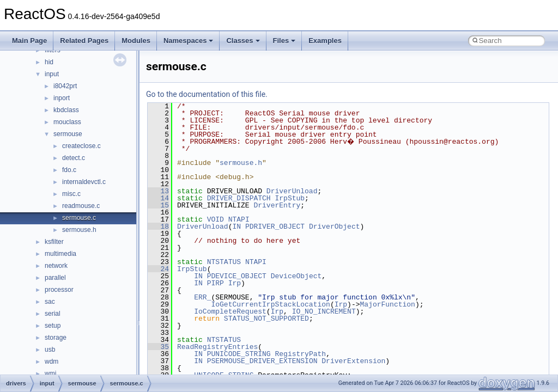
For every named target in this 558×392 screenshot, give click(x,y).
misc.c (71, 194)
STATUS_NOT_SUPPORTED (266, 318)
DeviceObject (296, 276)
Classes (243, 41)
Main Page (29, 41)
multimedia (60, 254)
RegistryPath (300, 354)
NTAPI (239, 219)
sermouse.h (79, 230)
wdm (51, 362)
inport (62, 98)
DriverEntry (277, 205)
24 (158, 269)
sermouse (68, 134)
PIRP (216, 283)
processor (59, 290)
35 (158, 347)
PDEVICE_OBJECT (237, 276)
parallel (55, 278)
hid (49, 62)
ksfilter (54, 242)
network (56, 266)
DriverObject (335, 226)
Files (284, 41)
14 (158, 198)
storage (56, 338)
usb (50, 350)
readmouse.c (81, 206)
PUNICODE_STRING (239, 354)
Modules (136, 41)
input (52, 74)
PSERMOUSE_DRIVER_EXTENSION (262, 361)
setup (53, 326)
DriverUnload (292, 191)
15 (158, 205)
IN (236, 226)
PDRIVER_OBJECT (275, 226)
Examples (325, 41)
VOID (216, 219)
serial (53, 314)
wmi (50, 373)
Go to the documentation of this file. (207, 94)
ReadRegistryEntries (217, 347)
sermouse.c (79, 218)
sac (50, 302)
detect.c (74, 158)
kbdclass (66, 110)
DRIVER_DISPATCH (239, 198)
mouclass (67, 122)
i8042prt (65, 86)
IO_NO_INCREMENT (324, 311)
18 (158, 226)
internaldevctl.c (84, 182)
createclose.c (81, 146)
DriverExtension (353, 361)
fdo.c (69, 170)
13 (158, 191)
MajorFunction (387, 304)
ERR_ (202, 297)
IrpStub (290, 198)
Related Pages (84, 41)
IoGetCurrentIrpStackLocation (270, 304)
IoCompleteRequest (230, 311)
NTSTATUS (224, 262)
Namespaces (189, 41)
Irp (235, 283)
